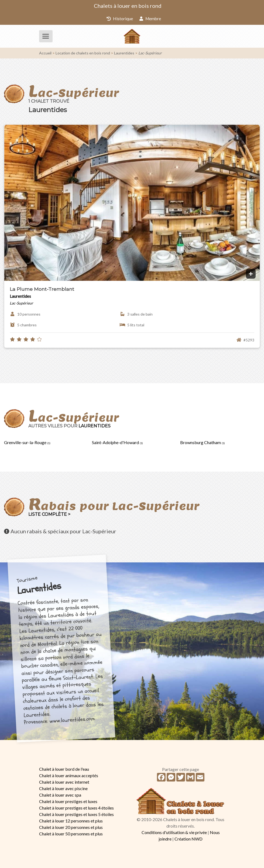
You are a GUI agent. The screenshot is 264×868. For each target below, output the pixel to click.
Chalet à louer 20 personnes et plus (71, 827)
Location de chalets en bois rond (83, 53)
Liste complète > (49, 514)
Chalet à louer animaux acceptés (69, 775)
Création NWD (188, 839)
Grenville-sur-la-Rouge (27, 442)
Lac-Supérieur (150, 53)
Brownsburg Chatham (203, 442)
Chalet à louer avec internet (64, 782)
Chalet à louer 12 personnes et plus (71, 820)
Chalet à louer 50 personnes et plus (71, 833)
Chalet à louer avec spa (60, 795)
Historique (119, 18)
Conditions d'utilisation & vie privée (174, 832)
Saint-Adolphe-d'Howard (117, 442)
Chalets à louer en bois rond (128, 6)
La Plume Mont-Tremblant (42, 289)
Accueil (45, 53)
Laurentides (124, 53)
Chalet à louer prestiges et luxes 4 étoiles (76, 808)
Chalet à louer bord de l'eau (64, 769)
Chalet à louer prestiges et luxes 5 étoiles (76, 814)
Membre (150, 18)
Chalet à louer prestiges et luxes (68, 801)
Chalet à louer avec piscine (63, 788)
